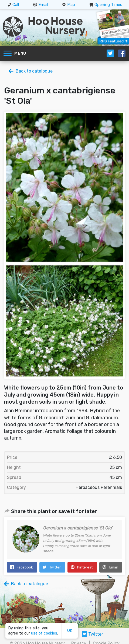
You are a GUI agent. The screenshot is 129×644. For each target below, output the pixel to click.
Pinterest (85, 567)
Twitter (55, 567)
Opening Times (108, 5)
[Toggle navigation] (8, 53)
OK (70, 631)
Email (43, 5)
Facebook (25, 567)
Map (71, 5)
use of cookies (44, 633)
